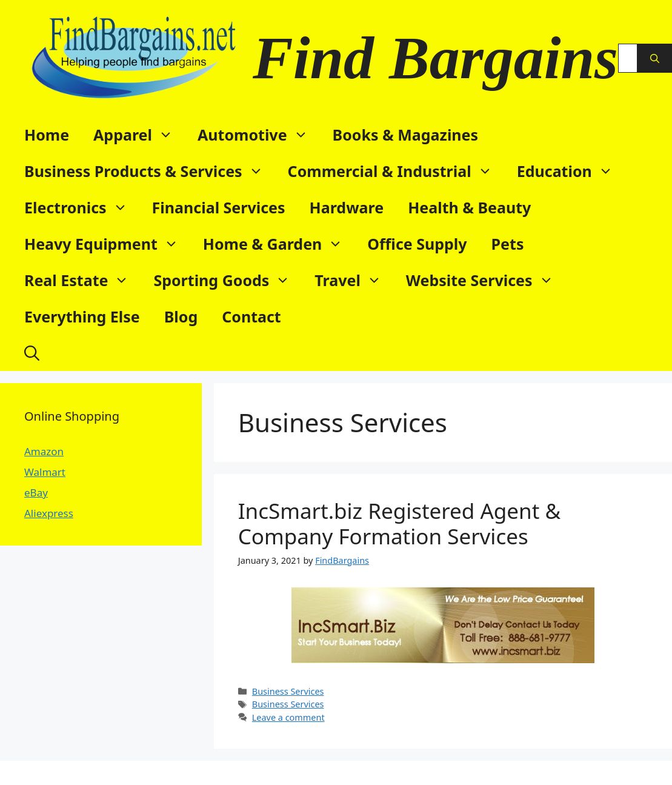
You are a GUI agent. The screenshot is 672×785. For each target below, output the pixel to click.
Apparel (139, 135)
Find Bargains (435, 58)
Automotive (259, 135)
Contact (251, 316)
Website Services (486, 280)
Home (47, 135)
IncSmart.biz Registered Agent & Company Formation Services (399, 523)
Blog (181, 316)
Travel (354, 280)
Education (571, 171)
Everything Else (82, 316)
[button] (32, 353)
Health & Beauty (469, 207)
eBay (36, 493)
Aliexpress (49, 513)
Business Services (288, 691)
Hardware (347, 207)
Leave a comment (288, 717)
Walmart (45, 472)
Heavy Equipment (108, 244)
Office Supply (417, 244)
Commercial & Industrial (396, 171)
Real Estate (83, 280)
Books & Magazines (406, 135)
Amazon (44, 451)
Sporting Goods (228, 280)
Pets (508, 244)
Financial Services (219, 207)
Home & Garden (279, 244)
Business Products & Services (150, 171)
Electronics (82, 207)
